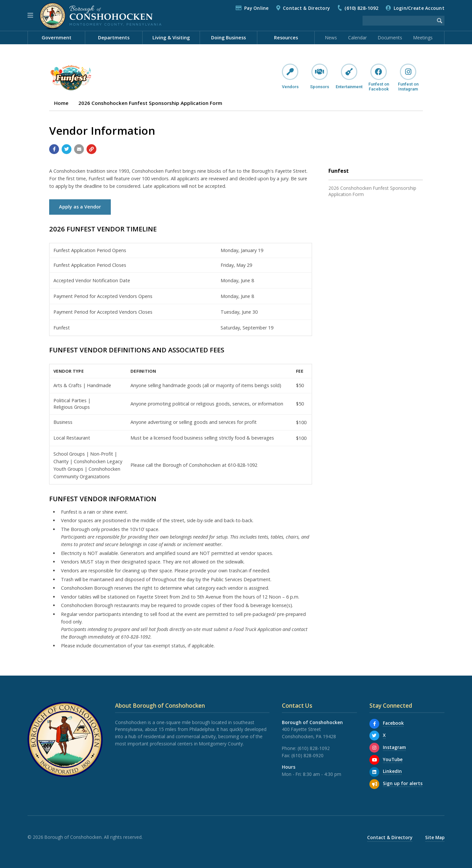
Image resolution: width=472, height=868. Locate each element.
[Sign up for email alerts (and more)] (374, 784)
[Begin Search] (440, 21)
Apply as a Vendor (80, 207)
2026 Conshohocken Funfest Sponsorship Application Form (150, 103)
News (331, 38)
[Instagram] (374, 748)
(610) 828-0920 (307, 755)
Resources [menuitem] (286, 38)
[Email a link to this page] (79, 149)
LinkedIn (392, 771)
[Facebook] (374, 724)
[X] (374, 736)
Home (61, 103)
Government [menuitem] (57, 38)
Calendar (357, 38)
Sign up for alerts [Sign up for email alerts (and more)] (403, 783)
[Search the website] (399, 21)
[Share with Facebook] (54, 149)
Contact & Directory (306, 8)
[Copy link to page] (91, 149)
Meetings (423, 38)
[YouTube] (374, 760)
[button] (30, 15)
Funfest (339, 171)
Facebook (393, 723)
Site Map (435, 837)
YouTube (393, 759)
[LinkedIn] (374, 772)
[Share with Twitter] (67, 149)
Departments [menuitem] (114, 38)
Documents (390, 38)
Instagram (394, 747)
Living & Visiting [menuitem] (171, 38)
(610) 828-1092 (361, 8)
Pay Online (256, 8)
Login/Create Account (419, 8)
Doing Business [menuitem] (228, 38)
